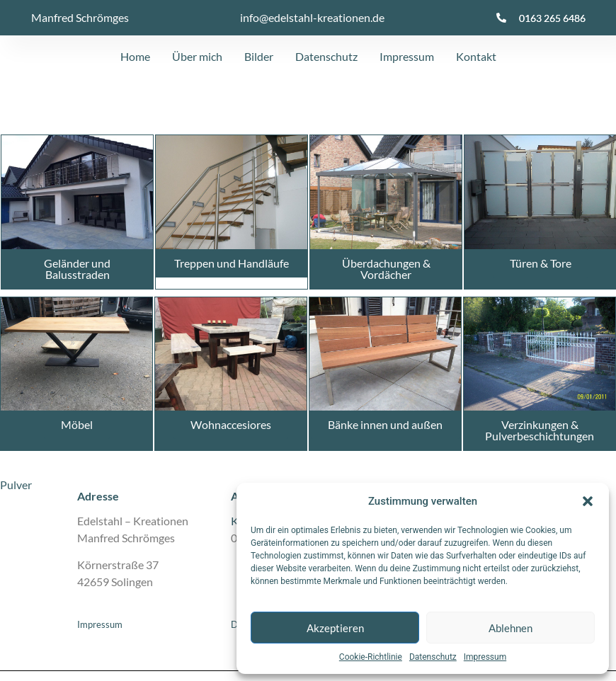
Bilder (259, 56)
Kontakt (476, 56)
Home (135, 56)
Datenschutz (433, 657)
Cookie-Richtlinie (371, 657)
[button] (588, 501)
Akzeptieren (335, 628)
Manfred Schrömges (80, 17)
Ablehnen (511, 628)
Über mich (197, 56)
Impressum (485, 657)
